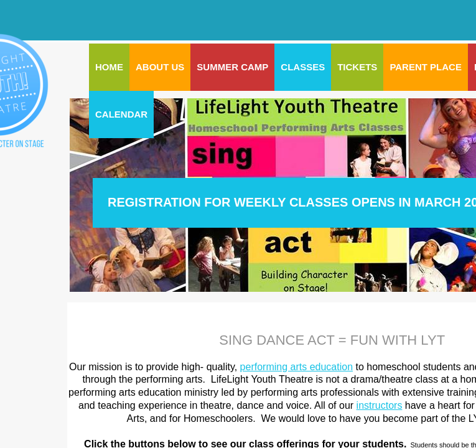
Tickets (357, 67)
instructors (380, 405)
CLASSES (303, 67)
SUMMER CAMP (232, 67)
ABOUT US (160, 67)
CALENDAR (121, 114)
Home (109, 67)
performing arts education (296, 367)
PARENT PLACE (426, 67)
